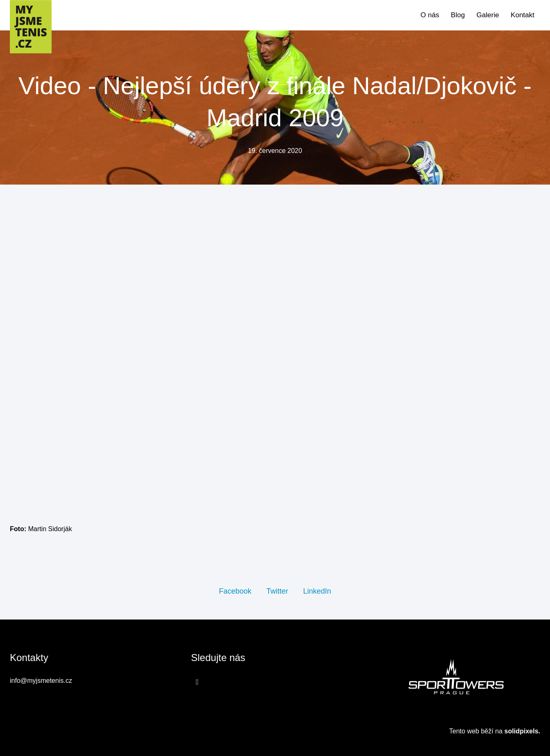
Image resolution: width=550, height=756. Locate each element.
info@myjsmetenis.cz (41, 681)
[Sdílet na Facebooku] (235, 591)
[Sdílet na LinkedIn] (317, 591)
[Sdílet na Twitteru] (277, 591)
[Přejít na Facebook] (197, 682)
